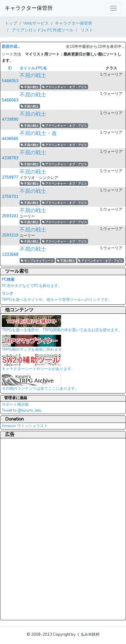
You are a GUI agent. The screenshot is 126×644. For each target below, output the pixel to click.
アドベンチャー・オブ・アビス (64, 87)
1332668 (10, 255)
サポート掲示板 (15, 405)
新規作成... (11, 47)
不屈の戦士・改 (38, 133)
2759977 (10, 177)
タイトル (27, 68)
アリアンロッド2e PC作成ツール (42, 30)
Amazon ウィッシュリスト (25, 426)
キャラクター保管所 (29, 8)
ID (10, 68)
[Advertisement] (25, 529)
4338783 (10, 158)
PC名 (42, 68)
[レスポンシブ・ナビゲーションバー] (113, 8)
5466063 (10, 100)
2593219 (10, 235)
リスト (86, 30)
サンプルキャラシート (37, 261)
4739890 (10, 120)
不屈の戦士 (33, 75)
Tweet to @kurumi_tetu (22, 410)
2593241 (10, 216)
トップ (11, 23)
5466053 (10, 81)
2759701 (10, 197)
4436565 (10, 139)
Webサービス (36, 23)
